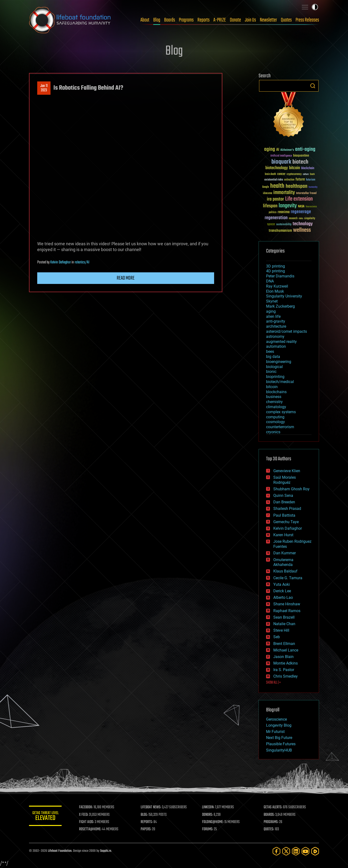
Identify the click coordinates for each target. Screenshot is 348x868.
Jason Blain (283, 657)
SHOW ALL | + (273, 683)
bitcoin (272, 387)
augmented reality (281, 342)
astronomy (275, 336)
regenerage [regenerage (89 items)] (301, 212)
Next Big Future (279, 738)
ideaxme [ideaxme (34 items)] (268, 194)
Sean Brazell (284, 617)
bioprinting (275, 377)
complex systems (281, 412)
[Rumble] (315, 851)
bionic (271, 372)
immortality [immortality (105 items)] (284, 193)
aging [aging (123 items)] (270, 149)
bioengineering (279, 362)
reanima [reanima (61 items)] (284, 212)
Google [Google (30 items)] (266, 187)
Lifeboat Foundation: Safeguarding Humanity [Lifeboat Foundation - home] (70, 20)
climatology (276, 407)
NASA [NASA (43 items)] (301, 207)
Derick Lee (282, 591)
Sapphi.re (106, 851)
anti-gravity (276, 321)
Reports (203, 20)
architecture (276, 326)
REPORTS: (147, 822)
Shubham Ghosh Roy (291, 489)
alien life (273, 316)
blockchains (276, 392)
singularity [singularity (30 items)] (310, 219)
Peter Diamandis (280, 276)
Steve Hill (281, 630)
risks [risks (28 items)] (301, 218)
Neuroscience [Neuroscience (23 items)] (311, 207)
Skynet (272, 301)
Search (313, 86)
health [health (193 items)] (277, 186)
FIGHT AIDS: (88, 822)
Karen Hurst (283, 535)
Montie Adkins (286, 663)
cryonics (273, 432)
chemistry (274, 402)
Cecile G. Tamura (288, 578)
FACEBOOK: (87, 807)
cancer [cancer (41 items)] (281, 174)
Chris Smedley (286, 676)
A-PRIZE (220, 20)
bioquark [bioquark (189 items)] (281, 162)
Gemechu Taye (286, 522)
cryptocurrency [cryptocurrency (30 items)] (294, 174)
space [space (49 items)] (271, 224)
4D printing (275, 271)
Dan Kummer (285, 553)
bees (270, 351)
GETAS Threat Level (46, 817)
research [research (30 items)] (293, 219)
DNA (270, 281)
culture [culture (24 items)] (306, 174)
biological (274, 367)
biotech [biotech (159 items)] (300, 162)
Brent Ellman (284, 644)
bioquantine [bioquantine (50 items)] (301, 156)
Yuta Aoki (282, 584)
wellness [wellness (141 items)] (302, 230)
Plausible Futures (281, 744)
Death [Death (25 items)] (312, 174)
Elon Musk (275, 291)
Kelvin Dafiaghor (61, 262)
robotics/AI (82, 262)
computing (275, 417)
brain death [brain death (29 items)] (270, 174)
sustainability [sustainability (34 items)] (284, 225)
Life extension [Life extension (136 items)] (299, 199)
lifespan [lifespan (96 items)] (270, 206)
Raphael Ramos (287, 611)
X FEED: (85, 815)
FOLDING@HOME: (214, 822)
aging (271, 311)
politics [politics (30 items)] (273, 213)
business (274, 397)
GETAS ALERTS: (273, 807)
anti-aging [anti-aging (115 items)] (305, 149)
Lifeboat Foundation (60, 851)
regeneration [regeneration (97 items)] (276, 218)
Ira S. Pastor (284, 670)
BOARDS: (269, 815)
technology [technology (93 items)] (303, 224)
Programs (186, 20)
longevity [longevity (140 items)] (288, 206)
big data (273, 357)
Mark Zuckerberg (280, 306)
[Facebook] (276, 851)
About (145, 20)
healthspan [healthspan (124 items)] (297, 186)
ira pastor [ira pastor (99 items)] (275, 199)
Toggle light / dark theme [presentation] (315, 7)
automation (276, 346)
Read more (126, 278)
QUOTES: (269, 829)
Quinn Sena (283, 495)
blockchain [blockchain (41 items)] (308, 168)
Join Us (250, 20)
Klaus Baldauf (285, 571)
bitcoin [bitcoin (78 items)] (294, 168)
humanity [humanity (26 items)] (313, 187)
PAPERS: (147, 829)
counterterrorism (280, 427)
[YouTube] (305, 851)
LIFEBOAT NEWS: (152, 807)
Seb (277, 637)
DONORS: (208, 815)
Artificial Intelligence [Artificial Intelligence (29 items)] (281, 156)
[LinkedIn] (296, 851)
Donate (235, 20)
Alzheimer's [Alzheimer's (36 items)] (287, 150)
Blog (157, 20)
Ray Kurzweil (277, 286)
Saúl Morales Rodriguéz (285, 480)
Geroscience (276, 719)
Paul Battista (284, 515)
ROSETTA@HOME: (91, 829)
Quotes (286, 20)
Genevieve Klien (287, 471)
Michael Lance (286, 650)
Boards (170, 20)
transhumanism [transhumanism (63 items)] (280, 231)
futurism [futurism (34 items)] (311, 180)
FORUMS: (208, 829)
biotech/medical (280, 382)
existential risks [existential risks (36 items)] (274, 180)
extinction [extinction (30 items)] (289, 180)
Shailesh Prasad (287, 509)
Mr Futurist (275, 732)
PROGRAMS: (271, 822)
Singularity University (284, 296)
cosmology (275, 422)
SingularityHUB (279, 750)
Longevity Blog (279, 725)
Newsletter (268, 20)
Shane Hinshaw (287, 604)
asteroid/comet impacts (286, 331)
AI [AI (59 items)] (278, 150)
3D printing (275, 266)
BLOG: (145, 815)
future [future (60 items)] (300, 179)
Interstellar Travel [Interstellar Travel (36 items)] (306, 193)
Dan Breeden (284, 502)
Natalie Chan (284, 624)
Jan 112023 (44, 88)
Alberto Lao (283, 597)
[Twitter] (286, 851)
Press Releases (307, 20)
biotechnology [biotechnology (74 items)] (277, 168)
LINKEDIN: (209, 807)
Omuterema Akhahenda (283, 562)
